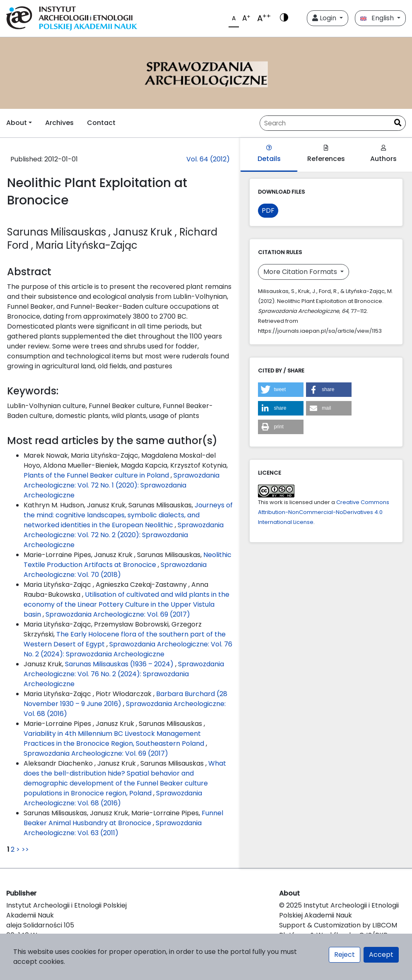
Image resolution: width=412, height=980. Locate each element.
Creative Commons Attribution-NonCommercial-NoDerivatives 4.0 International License (324, 512)
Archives (59, 123)
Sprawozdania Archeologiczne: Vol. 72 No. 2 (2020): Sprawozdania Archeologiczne (124, 535)
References (326, 154)
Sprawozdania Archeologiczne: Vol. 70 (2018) (115, 570)
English (378, 18)
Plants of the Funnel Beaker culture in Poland (97, 475)
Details (269, 154)
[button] (281, 390)
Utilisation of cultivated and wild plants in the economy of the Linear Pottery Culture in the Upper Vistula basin (126, 604)
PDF (268, 210)
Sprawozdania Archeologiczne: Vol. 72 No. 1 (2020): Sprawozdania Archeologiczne (122, 485)
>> (25, 849)
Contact (101, 123)
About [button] (17, 123)
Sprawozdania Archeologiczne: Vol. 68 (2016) (113, 798)
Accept (381, 955)
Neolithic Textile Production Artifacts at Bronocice (128, 560)
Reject (345, 955)
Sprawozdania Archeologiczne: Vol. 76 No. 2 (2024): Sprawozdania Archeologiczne (128, 649)
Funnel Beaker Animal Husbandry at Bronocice (123, 818)
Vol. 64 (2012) (208, 159)
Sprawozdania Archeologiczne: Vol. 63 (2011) (113, 828)
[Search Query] (325, 123)
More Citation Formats (301, 272)
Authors (383, 154)
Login (325, 18)
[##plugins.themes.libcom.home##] (206, 73)
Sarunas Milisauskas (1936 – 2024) (120, 664)
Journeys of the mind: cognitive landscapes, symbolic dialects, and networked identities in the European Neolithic (128, 515)
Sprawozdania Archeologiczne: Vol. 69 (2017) (118, 614)
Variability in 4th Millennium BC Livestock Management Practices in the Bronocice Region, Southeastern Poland (115, 739)
